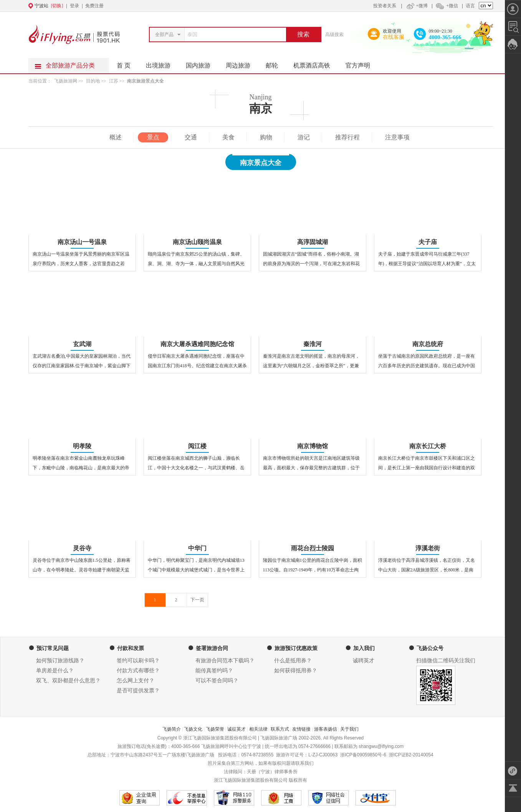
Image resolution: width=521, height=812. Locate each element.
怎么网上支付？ (136, 681)
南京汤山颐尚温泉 (197, 242)
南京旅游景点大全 (146, 81)
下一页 (197, 600)
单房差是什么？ (55, 671)
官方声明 (362, 63)
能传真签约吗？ (214, 671)
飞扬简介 (172, 729)
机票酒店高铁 (316, 63)
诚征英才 (237, 729)
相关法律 (258, 729)
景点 (153, 137)
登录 (74, 6)
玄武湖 (82, 344)
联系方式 (280, 729)
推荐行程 (347, 137)
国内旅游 (202, 63)
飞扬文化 (193, 729)
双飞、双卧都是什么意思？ (68, 681)
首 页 (124, 65)
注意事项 (397, 137)
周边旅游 (242, 63)
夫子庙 (428, 242)
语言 (470, 6)
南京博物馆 (313, 446)
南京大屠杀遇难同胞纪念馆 (197, 344)
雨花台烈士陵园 (313, 548)
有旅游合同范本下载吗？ (225, 661)
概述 (116, 137)
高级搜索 (334, 35)
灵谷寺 (82, 548)
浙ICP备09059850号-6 (363, 755)
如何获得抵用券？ (296, 671)
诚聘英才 (364, 661)
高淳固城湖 (313, 242)
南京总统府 (428, 344)
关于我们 (349, 729)
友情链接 (301, 729)
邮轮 (276, 63)
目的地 (93, 81)
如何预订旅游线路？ (60, 661)
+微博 (416, 6)
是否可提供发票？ (138, 691)
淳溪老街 (428, 548)
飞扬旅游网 (66, 81)
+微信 (447, 6)
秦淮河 (313, 344)
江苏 (114, 81)
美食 (228, 137)
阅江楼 (197, 446)
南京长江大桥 (428, 446)
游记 (304, 137)
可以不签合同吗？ (217, 681)
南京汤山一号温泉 (82, 242)
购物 (266, 137)
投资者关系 (385, 6)
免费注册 (94, 6)
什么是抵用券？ (293, 661)
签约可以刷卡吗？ (138, 661)
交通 (191, 137)
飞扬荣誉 (215, 729)
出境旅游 (162, 63)
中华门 (197, 548)
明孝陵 (82, 446)
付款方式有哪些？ (138, 671)
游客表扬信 (326, 729)
